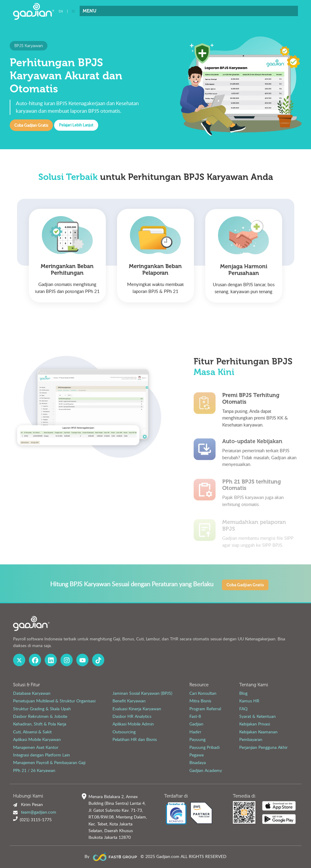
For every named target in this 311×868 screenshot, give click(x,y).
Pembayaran (251, 739)
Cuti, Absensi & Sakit (32, 732)
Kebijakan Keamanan (258, 732)
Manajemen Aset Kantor (36, 747)
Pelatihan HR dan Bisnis (135, 739)
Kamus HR (249, 701)
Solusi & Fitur (26, 685)
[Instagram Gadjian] (67, 660)
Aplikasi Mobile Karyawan (37, 739)
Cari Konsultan (203, 693)
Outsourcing (124, 732)
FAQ (243, 709)
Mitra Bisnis (200, 701)
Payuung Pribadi (204, 747)
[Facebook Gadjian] (35, 660)
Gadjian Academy (206, 770)
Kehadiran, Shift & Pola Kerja (40, 724)
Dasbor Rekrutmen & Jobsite (40, 716)
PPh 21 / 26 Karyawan (34, 770)
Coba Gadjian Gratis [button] (31, 125)
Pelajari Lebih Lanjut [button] (76, 125)
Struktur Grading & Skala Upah (42, 709)
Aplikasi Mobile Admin (133, 724)
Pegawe (197, 755)
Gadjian (196, 724)
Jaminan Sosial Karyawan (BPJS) (142, 693)
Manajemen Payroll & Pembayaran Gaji (49, 762)
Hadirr (195, 732)
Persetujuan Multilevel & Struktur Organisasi (54, 701)
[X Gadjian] (19, 660)
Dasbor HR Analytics (132, 716)
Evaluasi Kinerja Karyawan (137, 709)
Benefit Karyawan (129, 701)
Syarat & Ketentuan (257, 716)
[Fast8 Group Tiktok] (98, 660)
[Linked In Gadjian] (51, 660)
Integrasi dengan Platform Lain (41, 755)
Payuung (197, 739)
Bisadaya (198, 762)
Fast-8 (195, 716)
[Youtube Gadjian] (83, 660)
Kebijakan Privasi (255, 724)
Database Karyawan (32, 693)
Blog (243, 693)
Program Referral (205, 709)
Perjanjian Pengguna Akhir (263, 747)
